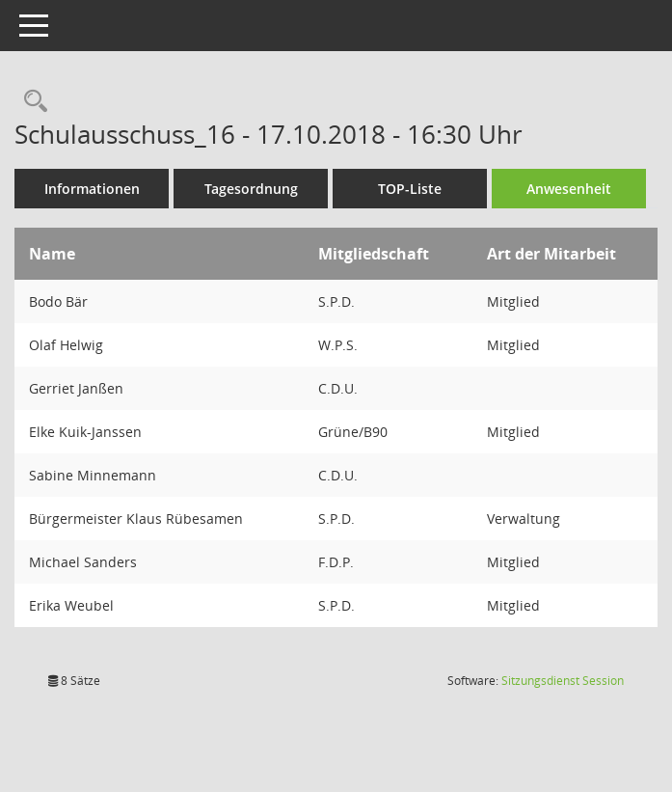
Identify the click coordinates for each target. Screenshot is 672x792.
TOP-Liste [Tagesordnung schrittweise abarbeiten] (410, 189)
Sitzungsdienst (563, 681)
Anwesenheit (569, 189)
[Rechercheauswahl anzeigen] (31, 102)
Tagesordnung (251, 189)
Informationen (92, 189)
